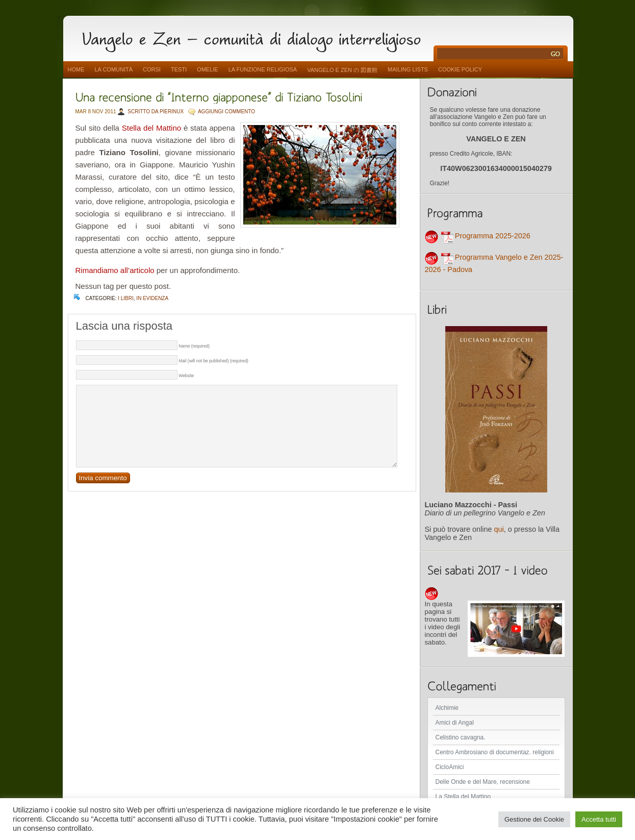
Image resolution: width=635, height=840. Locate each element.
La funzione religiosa (263, 69)
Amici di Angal (455, 723)
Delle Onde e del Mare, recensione (483, 782)
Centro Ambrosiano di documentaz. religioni (495, 752)
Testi (179, 69)
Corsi (152, 69)
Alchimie (447, 708)
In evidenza (152, 298)
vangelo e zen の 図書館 (342, 70)
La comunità (114, 69)
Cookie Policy (460, 69)
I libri (126, 298)
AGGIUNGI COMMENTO (226, 112)
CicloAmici (450, 767)
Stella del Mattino (151, 128)
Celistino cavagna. (461, 737)
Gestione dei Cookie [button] (534, 819)
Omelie (208, 69)
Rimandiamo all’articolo (115, 270)
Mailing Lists (408, 69)
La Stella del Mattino (463, 797)
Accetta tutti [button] (599, 819)
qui (499, 529)
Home (76, 69)
